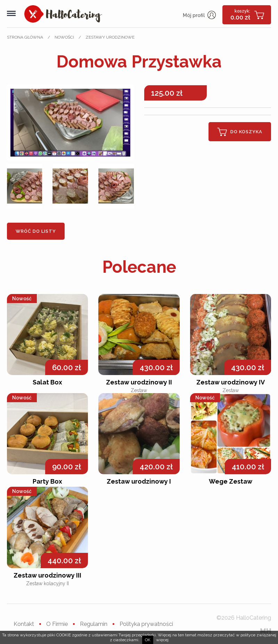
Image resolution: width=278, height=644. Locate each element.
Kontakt (24, 624)
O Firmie (57, 624)
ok (148, 640)
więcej (162, 640)
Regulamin (94, 624)
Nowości (64, 37)
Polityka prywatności (146, 624)
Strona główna (25, 37)
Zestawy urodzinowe (110, 37)
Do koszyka (240, 132)
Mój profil (199, 15)
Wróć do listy (36, 231)
